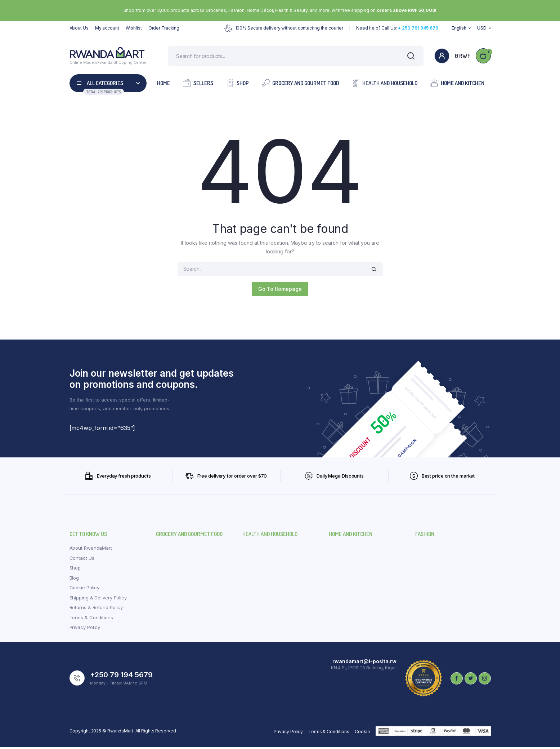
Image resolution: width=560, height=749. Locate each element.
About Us (79, 28)
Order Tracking (164, 28)
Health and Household (385, 85)
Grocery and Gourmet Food (300, 85)
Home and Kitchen (457, 85)
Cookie (362, 734)
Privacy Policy (85, 629)
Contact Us (82, 560)
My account (107, 28)
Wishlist (134, 28)
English (459, 28)
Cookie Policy (85, 590)
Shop (238, 85)
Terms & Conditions (91, 620)
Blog (74, 580)
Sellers (198, 85)
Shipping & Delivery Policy (98, 600)
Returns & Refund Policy (96, 610)
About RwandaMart (91, 550)
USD (482, 28)
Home (163, 85)
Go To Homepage (280, 291)
